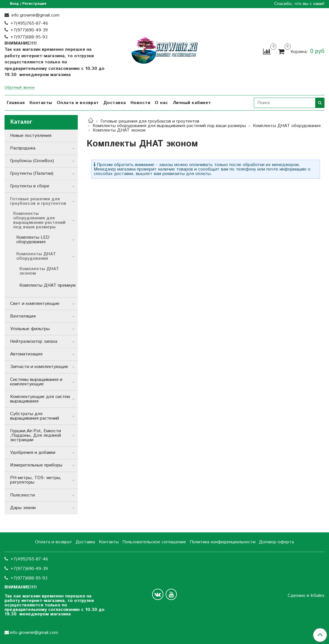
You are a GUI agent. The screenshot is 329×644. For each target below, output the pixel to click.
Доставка (115, 103)
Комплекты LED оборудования (33, 240)
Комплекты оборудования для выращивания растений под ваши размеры (169, 126)
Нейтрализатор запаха (34, 341)
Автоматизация (26, 354)
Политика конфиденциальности (223, 542)
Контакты (41, 103)
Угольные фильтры (30, 329)
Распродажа (23, 148)
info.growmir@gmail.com (35, 15)
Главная (16, 103)
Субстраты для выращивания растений (35, 416)
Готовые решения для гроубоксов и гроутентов (150, 121)
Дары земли (23, 508)
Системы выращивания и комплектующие (36, 382)
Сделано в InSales (306, 596)
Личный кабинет (192, 103)
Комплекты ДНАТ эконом (39, 271)
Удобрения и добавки (33, 453)
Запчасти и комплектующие (39, 367)
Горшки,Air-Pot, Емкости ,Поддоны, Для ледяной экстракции (36, 435)
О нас (161, 103)
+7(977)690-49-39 (29, 30)
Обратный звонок (20, 88)
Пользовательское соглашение (154, 542)
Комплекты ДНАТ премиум (47, 285)
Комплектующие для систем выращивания (40, 399)
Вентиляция (23, 316)
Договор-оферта (276, 542)
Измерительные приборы (36, 465)
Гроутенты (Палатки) (32, 173)
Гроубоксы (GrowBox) (32, 161)
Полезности (22, 495)
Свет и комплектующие (35, 304)
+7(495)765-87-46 (29, 23)
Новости (140, 103)
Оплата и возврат (78, 103)
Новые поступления (31, 136)
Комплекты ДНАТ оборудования (287, 126)
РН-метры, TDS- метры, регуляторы (36, 480)
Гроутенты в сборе (30, 186)
